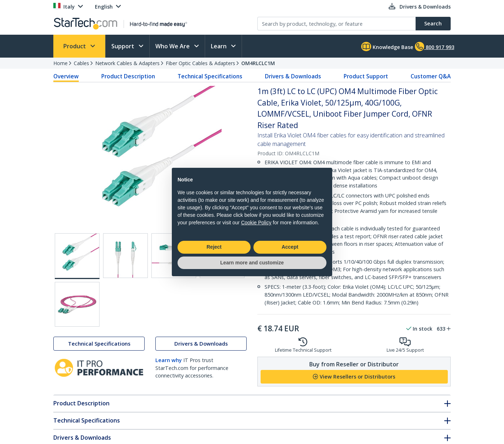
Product (75, 46)
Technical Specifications (210, 76)
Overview (66, 76)
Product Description (128, 76)
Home (60, 63)
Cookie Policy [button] (256, 223)
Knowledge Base (387, 47)
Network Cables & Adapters (127, 63)
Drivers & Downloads (293, 76)
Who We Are (173, 46)
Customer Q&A (431, 76)
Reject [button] (214, 247)
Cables (81, 63)
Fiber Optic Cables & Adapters (200, 63)
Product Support (366, 76)
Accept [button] (290, 247)
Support (123, 46)
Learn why (169, 360)
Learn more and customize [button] (252, 263)
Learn (219, 46)
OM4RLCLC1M (258, 63)
